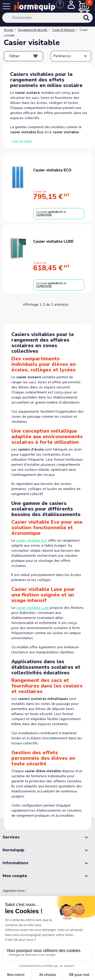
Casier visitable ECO (52, 170)
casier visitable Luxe (33, 608)
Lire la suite (22, 141)
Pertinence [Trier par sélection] (71, 56)
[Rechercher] (47, 18)
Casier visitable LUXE (53, 241)
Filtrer (14, 56)
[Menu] (7, 7)
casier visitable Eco (32, 540)
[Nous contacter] (62, 7)
